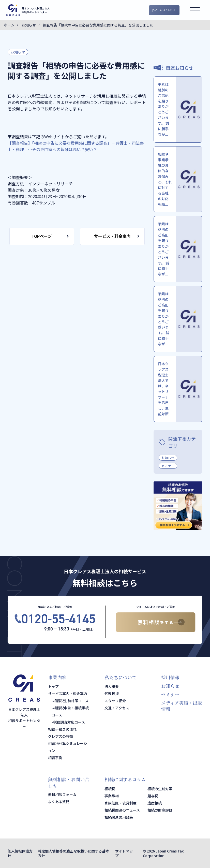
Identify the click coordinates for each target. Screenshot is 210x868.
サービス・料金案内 (112, 236)
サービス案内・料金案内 (68, 694)
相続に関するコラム (125, 779)
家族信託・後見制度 (121, 803)
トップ (53, 686)
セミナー (168, 466)
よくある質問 (59, 802)
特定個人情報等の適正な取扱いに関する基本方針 (73, 853)
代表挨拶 (112, 694)
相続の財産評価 (160, 810)
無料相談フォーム (62, 795)
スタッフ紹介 (115, 701)
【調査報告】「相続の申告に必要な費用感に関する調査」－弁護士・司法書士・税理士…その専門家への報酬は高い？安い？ (76, 146)
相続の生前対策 (160, 789)
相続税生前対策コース (71, 701)
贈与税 (153, 796)
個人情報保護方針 (20, 853)
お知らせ (18, 52)
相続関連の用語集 (119, 817)
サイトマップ (124, 853)
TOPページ (42, 236)
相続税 (110, 789)
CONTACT (168, 10)
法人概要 (112, 686)
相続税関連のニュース (122, 810)
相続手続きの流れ (62, 729)
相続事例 (55, 758)
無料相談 (156, 622)
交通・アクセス (117, 708)
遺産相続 (155, 803)
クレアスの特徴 (61, 736)
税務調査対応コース (69, 722)
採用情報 (170, 677)
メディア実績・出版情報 (182, 706)
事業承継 (112, 796)
